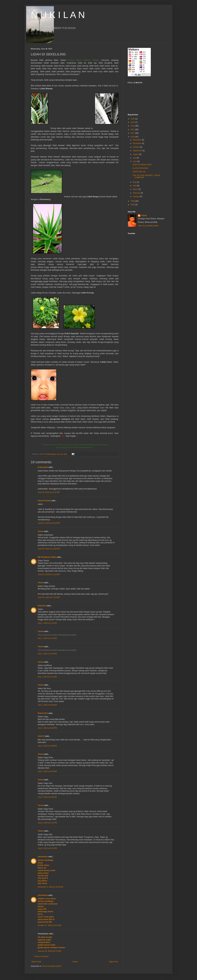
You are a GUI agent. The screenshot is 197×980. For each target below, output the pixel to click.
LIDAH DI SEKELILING (142, 165)
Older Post (113, 962)
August (136, 154)
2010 (133, 137)
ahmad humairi (44, 501)
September (138, 151)
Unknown (42, 606)
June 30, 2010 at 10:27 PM (49, 492)
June (135, 161)
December (137, 140)
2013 (133, 126)
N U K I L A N (58, 15)
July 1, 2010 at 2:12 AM (47, 638)
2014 (133, 122)
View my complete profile (148, 226)
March (136, 189)
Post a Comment (41, 956)
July (135, 158)
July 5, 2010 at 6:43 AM (47, 797)
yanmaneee (43, 857)
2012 (133, 130)
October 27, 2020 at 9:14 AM (49, 925)
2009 (133, 201)
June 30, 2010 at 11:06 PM (49, 549)
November (137, 143)
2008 (133, 205)
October (136, 147)
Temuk (41, 531)
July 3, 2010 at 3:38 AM (47, 746)
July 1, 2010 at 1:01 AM (47, 623)
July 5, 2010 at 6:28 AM (47, 771)
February (137, 193)
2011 (133, 133)
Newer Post (36, 962)
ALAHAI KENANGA (140, 168)
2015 (133, 119)
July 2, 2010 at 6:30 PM (47, 728)
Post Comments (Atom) (52, 966)
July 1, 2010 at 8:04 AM (47, 705)
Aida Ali (41, 736)
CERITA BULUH (139, 172)
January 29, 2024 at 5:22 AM (49, 951)
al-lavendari (43, 467)
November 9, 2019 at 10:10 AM (50, 887)
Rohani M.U (43, 713)
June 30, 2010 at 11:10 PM (49, 574)
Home (75, 962)
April (135, 186)
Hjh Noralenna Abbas (47, 557)
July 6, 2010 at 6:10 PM (47, 823)
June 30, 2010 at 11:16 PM (49, 597)
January (136, 196)
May (135, 182)
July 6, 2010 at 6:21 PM (47, 848)
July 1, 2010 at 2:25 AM (47, 654)
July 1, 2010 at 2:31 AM (47, 677)
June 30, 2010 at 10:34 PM (49, 523)
